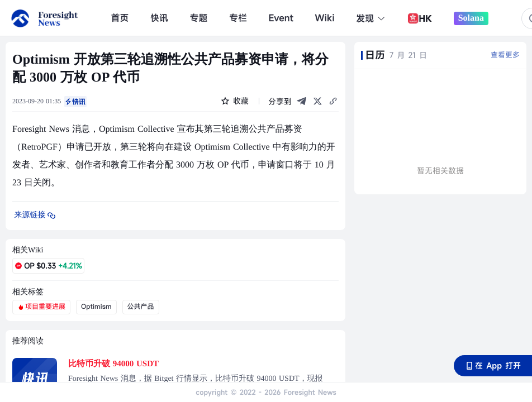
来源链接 (36, 216)
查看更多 (505, 55)
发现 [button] (371, 18)
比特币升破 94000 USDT (113, 364)
